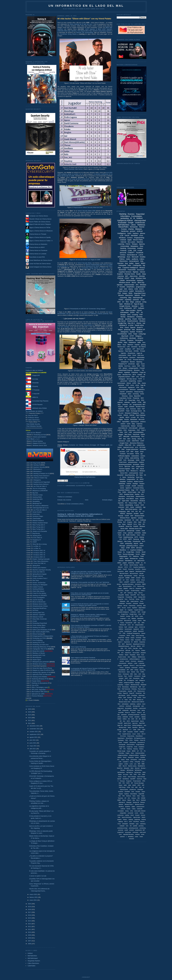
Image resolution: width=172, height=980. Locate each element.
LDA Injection (134, 760)
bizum (144, 704)
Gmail (142, 300)
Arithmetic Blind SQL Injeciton (67, 31)
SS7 (122, 653)
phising (119, 717)
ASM (137, 520)
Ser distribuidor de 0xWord (34, 411)
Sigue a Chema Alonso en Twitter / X (41, 241)
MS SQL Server (132, 379)
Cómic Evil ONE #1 (39, 572)
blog (130, 298)
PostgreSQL (121, 597)
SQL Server (122, 321)
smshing (141, 668)
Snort (133, 792)
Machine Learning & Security (42, 570)
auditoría (135, 259)
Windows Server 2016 (40, 445)
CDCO (126, 567)
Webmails (121, 409)
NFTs (134, 375)
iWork (121, 582)
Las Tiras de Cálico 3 (40, 486)
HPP (144, 614)
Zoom (142, 601)
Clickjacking (122, 511)
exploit (131, 291)
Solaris (143, 792)
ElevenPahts (134, 501)
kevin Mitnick (130, 499)
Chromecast (126, 674)
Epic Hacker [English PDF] (41, 632)
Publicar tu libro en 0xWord (34, 370)
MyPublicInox (130, 772)
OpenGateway (135, 437)
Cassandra (130, 732)
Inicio (87, 500)
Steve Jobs (139, 477)
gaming (143, 345)
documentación (123, 389)
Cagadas (130, 610)
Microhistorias (37, 657)
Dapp (133, 636)
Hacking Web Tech (38, 613)
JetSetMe (143, 757)
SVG (133, 787)
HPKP (126, 678)
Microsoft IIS (128, 621)
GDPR (143, 434)
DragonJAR (33, 375)
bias (125, 439)
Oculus (120, 777)
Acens (129, 608)
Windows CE (140, 700)
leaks (137, 499)
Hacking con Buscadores (40, 683)
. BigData (143, 717)
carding (141, 559)
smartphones (128, 631)
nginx (136, 627)
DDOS (142, 479)
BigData (136, 272)
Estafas (143, 257)
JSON (137, 616)
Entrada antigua (107, 500)
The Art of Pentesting (39, 489)
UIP (125, 798)
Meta (141, 475)
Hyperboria (127, 642)
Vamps (138, 599)
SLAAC (138, 554)
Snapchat (121, 599)
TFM (135, 698)
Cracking (135, 315)
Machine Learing (132, 766)
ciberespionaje (138, 298)
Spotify (122, 417)
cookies (138, 531)
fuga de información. (127, 817)
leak (133, 330)
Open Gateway (141, 415)
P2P (143, 409)
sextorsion (121, 507)
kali (144, 323)
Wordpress (131, 317)
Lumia (131, 764)
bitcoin (134, 283)
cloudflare (128, 349)
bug (126, 263)
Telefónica (141, 225)
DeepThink (121, 638)
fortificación (128, 308)
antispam (142, 428)
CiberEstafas (37, 518)
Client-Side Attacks (38, 591)
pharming (143, 715)
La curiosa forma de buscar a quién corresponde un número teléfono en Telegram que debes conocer (90, 605)
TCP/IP (127, 516)
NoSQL (136, 576)
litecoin (125, 606)
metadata (139, 317)
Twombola (120, 798)
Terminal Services (138, 360)
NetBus (120, 775)
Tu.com (121, 413)
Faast (135, 334)
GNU (135, 522)
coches (122, 486)
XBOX (127, 417)
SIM (137, 469)
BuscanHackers (127, 586)
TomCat (139, 698)
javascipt (131, 627)
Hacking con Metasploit (40, 585)
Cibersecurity (141, 586)
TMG (119, 796)
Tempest (142, 484)
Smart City (129, 526)
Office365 (126, 437)
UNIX (120, 580)
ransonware (135, 832)
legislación (131, 387)
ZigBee (133, 807)
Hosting (128, 616)
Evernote (120, 676)
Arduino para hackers (39, 437)
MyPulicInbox (138, 772)
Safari (140, 503)
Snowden (138, 792)
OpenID (119, 779)
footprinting (132, 381)
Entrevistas (132, 248)
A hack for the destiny (39, 593)
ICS (144, 522)
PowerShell (132, 270)
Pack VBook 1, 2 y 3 (33, 439)
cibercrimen (134, 276)
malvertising (132, 606)
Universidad (125, 246)
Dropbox (130, 522)
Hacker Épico (37, 660)
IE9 (137, 475)
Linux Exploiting (37, 640)
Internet (123, 242)
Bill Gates (139, 548)
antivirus (143, 422)
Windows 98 (136, 802)
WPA (143, 623)
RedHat (137, 494)
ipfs (144, 713)
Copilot (119, 569)
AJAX (133, 719)
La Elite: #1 (37, 546)
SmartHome (131, 353)
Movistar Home (130, 274)
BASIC (141, 565)
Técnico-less (121, 347)
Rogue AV (125, 693)
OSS (139, 775)
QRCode (128, 650)
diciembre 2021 (35, 726)
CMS (140, 509)
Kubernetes (36, 514)
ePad (131, 811)
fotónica (121, 627)
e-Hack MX (33, 394)
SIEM (130, 785)
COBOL (142, 672)
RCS (135, 691)
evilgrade (126, 665)
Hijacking (139, 362)
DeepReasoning (128, 537)
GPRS (132, 312)
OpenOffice (126, 422)
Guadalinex (141, 747)
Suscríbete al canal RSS (37, 257)
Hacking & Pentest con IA (41, 473)
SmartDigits (140, 790)
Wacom (124, 800)
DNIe (123, 449)
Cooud (134, 734)
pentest (133, 231)
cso (135, 561)
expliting (127, 815)
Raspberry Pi (37, 540)
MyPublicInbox (32, 956)
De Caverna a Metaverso (40, 506)
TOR (143, 366)
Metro (132, 768)
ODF (133, 377)
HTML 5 (143, 591)
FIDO (127, 740)
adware (120, 372)
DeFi (133, 467)
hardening (125, 231)
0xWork (119, 719)
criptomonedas (129, 285)
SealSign (135, 484)
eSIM (120, 710)
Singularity (133, 655)
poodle (126, 830)
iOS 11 (126, 822)
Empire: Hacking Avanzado (41, 559)
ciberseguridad (140, 220)
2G (142, 563)
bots (120, 368)
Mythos (139, 646)
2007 (30, 941)
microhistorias (122, 334)
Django (127, 638)
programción (120, 832)
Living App (142, 334)
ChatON (136, 732)
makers (140, 381)
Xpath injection (135, 601)
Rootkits (136, 514)
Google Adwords (140, 745)
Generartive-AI (141, 743)
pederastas (124, 715)
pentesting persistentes (134, 715)
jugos (137, 824)
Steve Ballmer (134, 794)
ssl (125, 360)
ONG (133, 469)
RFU (124, 783)
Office (119, 345)
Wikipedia (123, 601)
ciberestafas (141, 357)
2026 (30, 709)
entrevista (140, 486)
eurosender (130, 813)
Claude (142, 377)
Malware (139, 229)
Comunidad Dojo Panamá (37, 401)
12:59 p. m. (86, 483)
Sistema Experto (124, 790)
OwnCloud (139, 779)
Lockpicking (120, 685)
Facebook (140, 253)
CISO (142, 458)
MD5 (139, 764)
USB (130, 432)
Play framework (142, 689)
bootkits (132, 580)
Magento (132, 571)
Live (129, 618)
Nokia (119, 689)
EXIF (140, 674)
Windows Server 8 (139, 804)
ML (144, 411)
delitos (119, 563)
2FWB (128, 548)
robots (121, 360)
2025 (30, 712)
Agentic (134, 402)
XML (128, 601)
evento (122, 488)
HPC (121, 749)
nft (144, 375)
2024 (30, 715)
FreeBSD (126, 743)
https (125, 342)
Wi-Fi (143, 541)
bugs (133, 278)
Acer (124, 721)
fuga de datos (139, 304)
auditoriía (123, 809)
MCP (123, 644)
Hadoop (142, 537)
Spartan (121, 794)
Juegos (125, 293)
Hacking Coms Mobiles (40, 677)
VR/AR (121, 400)
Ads (119, 501)
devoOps (135, 708)
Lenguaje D (126, 762)
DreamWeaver (139, 736)
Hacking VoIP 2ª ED (39, 655)
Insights (127, 753)
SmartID (136, 526)
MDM (126, 571)
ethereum (133, 389)
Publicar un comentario (65, 497)
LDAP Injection (123, 357)
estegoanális (125, 710)
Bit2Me (121, 366)
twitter (131, 263)
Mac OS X (131, 323)
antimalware (124, 312)
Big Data (35, 493)
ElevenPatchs (129, 738)
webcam (120, 402)
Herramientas (131, 280)
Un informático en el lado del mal (86, 6)
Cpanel (143, 633)
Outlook (129, 484)
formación (134, 227)
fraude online (139, 325)
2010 (30, 932)
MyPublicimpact (33, 958)
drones (140, 439)
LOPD (134, 383)
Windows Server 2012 (39, 664)
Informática (121, 753)
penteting (127, 668)
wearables (137, 717)
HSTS (136, 537)
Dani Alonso (79, 169)
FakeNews (135, 372)
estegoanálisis (131, 479)
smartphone (125, 362)
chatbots (141, 462)
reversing (136, 394)
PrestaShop (129, 597)
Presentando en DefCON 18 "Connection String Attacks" (88, 309)
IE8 (133, 616)
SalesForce (128, 653)
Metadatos (134, 246)
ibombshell (128, 520)
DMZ (128, 511)
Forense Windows (37, 696)
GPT (135, 308)
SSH (126, 432)
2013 (30, 924)
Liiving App (137, 762)
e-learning (141, 663)
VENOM (143, 798)
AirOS (128, 721)
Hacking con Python (39, 627)
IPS (125, 680)
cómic (137, 385)
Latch (129, 233)
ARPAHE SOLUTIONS (36, 408)
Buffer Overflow (131, 535)
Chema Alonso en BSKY (35, 247)
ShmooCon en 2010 (92, 266)
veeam (141, 837)
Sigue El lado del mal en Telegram (38, 224)
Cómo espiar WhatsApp (78, 647)
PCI (126, 648)
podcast (138, 302)
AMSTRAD (135, 441)
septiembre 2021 (35, 734)
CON (136, 289)
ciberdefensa (129, 561)
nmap (125, 533)
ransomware (121, 383)
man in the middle (141, 665)
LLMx (120, 762)
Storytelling (36, 501)
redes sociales (131, 310)
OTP (128, 452)
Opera (124, 477)
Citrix (130, 334)
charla (144, 383)
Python (122, 259)
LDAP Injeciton (142, 760)
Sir (144, 787)
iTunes (119, 824)
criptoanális (140, 809)
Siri (130, 405)
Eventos (131, 214)
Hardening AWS (38, 499)
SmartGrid (121, 792)
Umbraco (134, 798)
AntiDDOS (138, 507)
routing (121, 631)
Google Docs (122, 747)
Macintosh (129, 644)
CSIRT (144, 730)
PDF (139, 366)
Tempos (135, 244)
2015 (30, 918)
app (142, 454)
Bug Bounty (36, 533)
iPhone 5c (127, 713)
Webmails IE (122, 802)
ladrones (120, 606)
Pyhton (122, 623)
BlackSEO (137, 396)
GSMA (124, 492)
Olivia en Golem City (41, 478)
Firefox (121, 300)
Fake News (129, 351)
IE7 (140, 511)
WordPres (128, 807)
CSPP (142, 441)
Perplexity (136, 398)
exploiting (128, 300)
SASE (125, 785)
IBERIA (134, 751)
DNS (119, 302)
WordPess (121, 807)
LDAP (121, 349)
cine (137, 377)
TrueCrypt (132, 599)
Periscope (122, 781)
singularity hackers (124, 377)
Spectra (142, 244)
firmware (137, 815)
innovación (141, 270)
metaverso (132, 342)
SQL (139, 623)
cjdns (143, 706)
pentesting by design (122, 828)
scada (128, 441)
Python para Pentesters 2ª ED (42, 630)
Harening (136, 749)
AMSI (132, 670)
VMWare (134, 657)
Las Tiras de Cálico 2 (40, 510)
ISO (141, 751)
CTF (130, 567)
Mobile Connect (139, 482)
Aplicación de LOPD (38, 694)
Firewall (142, 368)
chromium (133, 661)
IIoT (138, 751)
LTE (119, 644)
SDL (144, 693)
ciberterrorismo (140, 496)
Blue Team (128, 434)
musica (122, 668)
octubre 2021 (34, 732)
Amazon (140, 338)
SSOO (128, 695)
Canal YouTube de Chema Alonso (40, 264)
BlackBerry (123, 550)
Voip (142, 387)
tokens (131, 289)
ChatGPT (131, 253)
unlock (137, 837)
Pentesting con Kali (40, 435)
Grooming (131, 569)
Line (143, 683)
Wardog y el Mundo (39, 653)
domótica (120, 520)
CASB (135, 730)
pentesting (125, 218)
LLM (122, 235)
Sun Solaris (130, 454)
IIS (142, 312)
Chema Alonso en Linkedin (36, 254)
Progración (129, 781)
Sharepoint (122, 496)
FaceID (125, 569)
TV (144, 503)
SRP (143, 785)
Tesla (143, 578)
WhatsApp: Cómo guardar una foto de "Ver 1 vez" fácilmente (90, 582)
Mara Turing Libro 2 (39, 527)
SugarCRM (141, 794)
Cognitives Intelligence (137, 550)
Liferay (132, 762)
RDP (132, 452)
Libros (133, 225)
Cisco (139, 535)
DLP (124, 522)
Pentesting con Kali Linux (40, 645)
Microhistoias (125, 687)
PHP (141, 315)
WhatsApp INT (37, 503)
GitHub (126, 415)
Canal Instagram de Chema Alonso (40, 267)
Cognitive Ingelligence (139, 567)
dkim (129, 439)
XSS (125, 289)
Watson (129, 800)
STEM (128, 787)
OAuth (143, 460)
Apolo (128, 672)
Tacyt (124, 345)
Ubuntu (139, 323)
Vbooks (121, 505)
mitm (129, 265)
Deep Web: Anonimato (40, 619)
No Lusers (131, 242)
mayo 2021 (33, 746)
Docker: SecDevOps (39, 583)
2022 (30, 720)
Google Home (140, 467)
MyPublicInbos (138, 770)
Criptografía (137, 265)
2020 (30, 904)
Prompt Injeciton (137, 781)
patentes (130, 533)
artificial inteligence (135, 659)
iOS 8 (130, 822)
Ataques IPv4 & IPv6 (39, 443)
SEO (142, 398)
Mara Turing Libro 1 (39, 529)
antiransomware (133, 462)
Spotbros (127, 794)
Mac (139, 383)
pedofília (135, 826)
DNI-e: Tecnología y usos (40, 687)
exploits (137, 345)
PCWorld (139, 332)
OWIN (143, 775)
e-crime (131, 325)
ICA (121, 539)
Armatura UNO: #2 (39, 555)
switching (139, 606)
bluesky (128, 809)
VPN (138, 387)
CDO (127, 385)
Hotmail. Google (121, 751)
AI (131, 218)
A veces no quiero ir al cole (38, 876)
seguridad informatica (128, 834)
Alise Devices (122, 672)
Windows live (134, 559)
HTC (124, 749)
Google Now (130, 747)
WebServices (141, 657)
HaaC (140, 522)
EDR (144, 588)
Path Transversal (126, 689)
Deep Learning (140, 636)
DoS (133, 511)
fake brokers (133, 710)
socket (143, 834)
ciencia (138, 580)
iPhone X (139, 713)
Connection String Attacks (68, 34)
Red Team (36, 580)
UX (124, 580)
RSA (143, 437)
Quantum (132, 357)
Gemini (139, 310)
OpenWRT (133, 779)
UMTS (121, 559)
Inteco (132, 753)
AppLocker (135, 723)
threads (131, 717)
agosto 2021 (34, 737)
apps (138, 364)
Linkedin (132, 407)
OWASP (130, 524)
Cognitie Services (127, 734)
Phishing (120, 278)
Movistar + (135, 306)
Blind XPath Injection (131, 509)
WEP (134, 700)
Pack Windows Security (34, 426)
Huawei (129, 751)
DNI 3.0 (143, 734)
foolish (120, 447)
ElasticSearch (121, 738)
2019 (30, 907)
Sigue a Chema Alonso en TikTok (40, 228)
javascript (127, 330)
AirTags (136, 670)
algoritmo (134, 518)
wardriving (131, 563)
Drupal (120, 552)
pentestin (133, 582)
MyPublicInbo (130, 770)
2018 (30, 909)
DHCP (128, 636)
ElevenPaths (88, 325)
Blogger (121, 434)
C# (125, 610)
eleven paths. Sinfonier (140, 811)
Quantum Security (39, 467)
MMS (120, 766)
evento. (137, 813)
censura (121, 561)
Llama (134, 366)
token (129, 355)
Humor (142, 227)
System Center (122, 657)
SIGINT (134, 785)
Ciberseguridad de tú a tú (40, 508)
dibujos (125, 368)
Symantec (130, 698)
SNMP (133, 578)
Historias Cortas (38, 495)
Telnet (134, 796)
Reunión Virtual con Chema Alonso (40, 219)
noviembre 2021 (35, 729)
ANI (137, 719)
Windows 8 (123, 325)
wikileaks (127, 402)
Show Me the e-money (40, 544)
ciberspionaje (130, 531)
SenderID (121, 526)
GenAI (127, 235)
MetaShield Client (140, 571)
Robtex (143, 650)
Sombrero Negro (38, 516)
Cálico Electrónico (34, 420)
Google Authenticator (132, 449)
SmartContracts (133, 321)
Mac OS (125, 766)
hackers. (125, 819)
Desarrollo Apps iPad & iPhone (42, 668)
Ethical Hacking (38, 441)
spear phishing (134, 458)
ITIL (145, 751)
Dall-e (136, 674)
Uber (129, 657)
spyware (142, 499)
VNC (130, 700)
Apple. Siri (120, 725)
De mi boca (123, 736)
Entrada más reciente (64, 500)
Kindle (128, 760)
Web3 (143, 263)
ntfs (131, 826)
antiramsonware (140, 807)
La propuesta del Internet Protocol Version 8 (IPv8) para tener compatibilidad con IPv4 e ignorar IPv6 (90, 669)
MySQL (123, 317)
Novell (144, 552)
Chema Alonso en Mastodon (36, 244)
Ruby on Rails (133, 503)
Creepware (122, 636)
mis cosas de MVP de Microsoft (79, 179)
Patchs (140, 621)
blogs (132, 302)
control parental (133, 473)
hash (126, 627)
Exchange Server (136, 411)
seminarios (138, 584)
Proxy (129, 360)
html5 (142, 505)
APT (134, 349)
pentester (121, 385)
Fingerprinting (139, 238)
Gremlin (138, 552)
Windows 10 (128, 304)
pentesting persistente (125, 464)
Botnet (129, 383)
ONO (131, 775)
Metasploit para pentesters (43, 662)
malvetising (143, 824)
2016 (30, 915)
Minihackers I (37, 471)
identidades (125, 824)
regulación (136, 629)
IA (134, 218)
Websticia (122, 479)
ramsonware (128, 832)
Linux (141, 235)
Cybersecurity (125, 426)
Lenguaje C (123, 618)
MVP (143, 492)
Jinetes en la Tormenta (40, 531)
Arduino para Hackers (39, 568)
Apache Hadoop (134, 565)
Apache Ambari (135, 721)
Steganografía (123, 556)
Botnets (132, 362)
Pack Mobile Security (33, 424)
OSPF (135, 775)
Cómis (139, 734)
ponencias (121, 830)
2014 (30, 921)
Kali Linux (141, 355)
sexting (127, 458)
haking (143, 710)
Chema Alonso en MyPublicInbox (85, 477)
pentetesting (143, 828)
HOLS (144, 640)
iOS (135, 250)
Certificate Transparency (133, 633)
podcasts (136, 300)
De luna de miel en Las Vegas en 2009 (88, 260)
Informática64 (133, 428)
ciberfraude (128, 706)
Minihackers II (38, 469)
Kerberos (130, 593)
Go (124, 552)
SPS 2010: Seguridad (39, 690)
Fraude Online (36, 681)
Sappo (143, 554)
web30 (138, 563)
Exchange (139, 638)
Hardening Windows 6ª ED (40, 679)
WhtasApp (129, 802)
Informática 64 (123, 428)
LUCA (141, 255)
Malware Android (38, 617)
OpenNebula (126, 779)
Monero (141, 593)
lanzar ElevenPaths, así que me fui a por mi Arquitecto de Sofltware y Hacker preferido (85, 313)
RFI (144, 524)
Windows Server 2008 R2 (138, 702)
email (143, 531)
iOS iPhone (136, 822)
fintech (132, 815)
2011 (30, 929)
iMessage (122, 546)
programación (141, 287)
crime (129, 625)
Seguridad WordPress (39, 608)
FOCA (128, 244)
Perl (138, 595)
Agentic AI (129, 488)
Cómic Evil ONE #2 (39, 563)
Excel (134, 355)
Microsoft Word (134, 573)
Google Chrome (125, 306)
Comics (130, 238)
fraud (139, 710)
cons (121, 308)
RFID (121, 494)
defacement (141, 561)
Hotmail (132, 415)
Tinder (142, 556)
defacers (130, 663)
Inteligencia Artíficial (123, 755)
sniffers (120, 430)
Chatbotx (142, 732)
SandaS (138, 578)
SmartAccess (133, 790)
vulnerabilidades (138, 432)
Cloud (127, 327)
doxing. (127, 811)
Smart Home (123, 462)
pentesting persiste (134, 828)
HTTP (132, 336)
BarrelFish (135, 727)
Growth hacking (135, 591)
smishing (137, 834)
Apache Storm (127, 723)
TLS (130, 556)
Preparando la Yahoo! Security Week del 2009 (88, 207)
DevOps (140, 426)
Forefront (130, 482)
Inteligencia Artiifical (129, 683)
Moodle (141, 573)
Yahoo (142, 413)
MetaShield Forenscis (139, 644)
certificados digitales (124, 456)
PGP (138, 430)
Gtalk (132, 640)
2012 (30, 927)
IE (132, 642)
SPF (120, 439)
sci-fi (137, 447)
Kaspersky (142, 642)
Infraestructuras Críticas (40, 606)
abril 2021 (33, 749)
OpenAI (133, 327)
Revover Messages (139, 783)
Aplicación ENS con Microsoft (42, 675)
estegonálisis (123, 813)
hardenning (137, 819)
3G (138, 417)
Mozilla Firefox (140, 407)
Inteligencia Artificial (125, 220)
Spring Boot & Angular (39, 574)
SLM (142, 494)
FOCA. (131, 740)
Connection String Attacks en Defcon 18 (95, 268)
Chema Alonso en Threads (36, 234)
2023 (30, 718)
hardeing (131, 819)
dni (133, 625)
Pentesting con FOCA (39, 638)
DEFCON (127, 467)
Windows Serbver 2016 (125, 702)
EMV (139, 612)
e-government (142, 708)
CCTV (120, 633)
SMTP (130, 539)
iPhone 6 (132, 665)
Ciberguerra (37, 480)
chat (127, 409)
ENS (125, 430)
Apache (137, 295)
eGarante (135, 603)
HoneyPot (138, 569)
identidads (132, 824)
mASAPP (127, 582)
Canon (120, 674)
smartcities (138, 533)
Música (142, 268)
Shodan (123, 315)
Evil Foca (127, 366)
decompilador (128, 708)
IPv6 (119, 293)
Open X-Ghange (132, 777)
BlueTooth (125, 336)
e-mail (140, 250)
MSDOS (123, 514)
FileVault (136, 740)
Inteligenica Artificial (134, 755)
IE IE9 (142, 289)
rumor (120, 834)
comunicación (123, 663)
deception (129, 603)
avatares (141, 518)
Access (124, 608)
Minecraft (137, 768)
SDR (135, 623)
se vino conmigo (64, 327)
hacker (120, 415)
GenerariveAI (133, 743)
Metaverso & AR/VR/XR (40, 491)
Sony (126, 599)
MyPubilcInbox (128, 576)
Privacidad (122, 223)
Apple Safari (125, 501)
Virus (128, 471)
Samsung (136, 539)
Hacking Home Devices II (41, 476)
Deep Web (132, 400)
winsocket (132, 839)
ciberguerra (125, 332)
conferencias (140, 223)
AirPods (126, 565)
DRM (131, 674)
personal (123, 253)
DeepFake (138, 588)
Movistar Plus (127, 375)
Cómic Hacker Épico (39, 625)
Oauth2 (121, 445)
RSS (143, 400)
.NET (138, 312)
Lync (135, 764)
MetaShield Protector (126, 370)
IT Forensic (33, 390)
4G (133, 520)
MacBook (142, 501)
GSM (126, 407)
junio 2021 (33, 743)
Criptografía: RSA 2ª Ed (40, 649)
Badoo (129, 727)
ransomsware (128, 629)
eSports (120, 665)
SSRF (135, 597)
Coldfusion (133, 612)
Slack (138, 655)
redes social (143, 832)
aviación (143, 659)
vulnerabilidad (122, 670)
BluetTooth (125, 730)
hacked (132, 332)
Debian (133, 426)
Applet (121, 610)
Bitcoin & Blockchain (39, 602)
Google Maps (130, 552)
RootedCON (129, 623)
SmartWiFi (121, 411)
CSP (120, 732)
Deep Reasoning (130, 475)
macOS (122, 392)
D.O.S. (121, 467)
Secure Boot (136, 653)
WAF (132, 516)
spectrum (122, 837)
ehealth (134, 486)
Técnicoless (139, 340)
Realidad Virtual (129, 494)
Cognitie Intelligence (123, 612)
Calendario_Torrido (125, 398)
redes (128, 259)
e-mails (133, 417)
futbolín (143, 817)
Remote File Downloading (85, 32)
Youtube (122, 287)
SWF (136, 787)
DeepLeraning (131, 736)
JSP (125, 593)
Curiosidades (70, 486)
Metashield (134, 419)
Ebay (144, 674)
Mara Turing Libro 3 (39, 525)
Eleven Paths (138, 240)
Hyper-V (120, 642)
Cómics (123, 255)
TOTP (140, 379)
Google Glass (133, 614)
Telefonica (136, 556)
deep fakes (122, 499)
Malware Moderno (38, 521)
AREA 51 (32, 397)
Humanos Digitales (125, 469)
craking (134, 809)
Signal (127, 655)
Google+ (127, 591)
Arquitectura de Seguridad (42, 482)
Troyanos (130, 340)
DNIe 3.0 (132, 588)
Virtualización (137, 541)
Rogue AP (121, 578)
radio (139, 342)
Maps (136, 593)
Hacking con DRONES (40, 595)
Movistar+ (137, 370)
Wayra (120, 330)
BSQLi (143, 464)
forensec (143, 815)
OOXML (136, 351)
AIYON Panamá (34, 405)
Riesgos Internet (38, 576)
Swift (125, 698)
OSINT (35, 542)
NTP (143, 646)
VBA (139, 798)
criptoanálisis (135, 456)
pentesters (129, 392)
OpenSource (135, 422)
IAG (121, 593)
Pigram (143, 595)
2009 (30, 935)
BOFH (133, 548)
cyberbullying (129, 505)
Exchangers (121, 740)
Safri (140, 787)
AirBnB (135, 631)
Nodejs (127, 595)
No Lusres (126, 775)
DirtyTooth (136, 434)
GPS (129, 315)
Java (144, 342)
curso (132, 385)
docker (120, 342)
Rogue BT (132, 693)
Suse (143, 655)
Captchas (139, 424)
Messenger (131, 460)
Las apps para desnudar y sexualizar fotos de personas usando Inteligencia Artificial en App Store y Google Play (91, 572)
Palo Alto (135, 648)
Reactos (138, 650)
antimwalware (125, 704)
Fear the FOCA (33, 415)
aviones (122, 661)
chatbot (140, 375)
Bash (120, 586)
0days (123, 548)
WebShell (143, 800)
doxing (134, 439)
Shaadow (143, 653)
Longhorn (127, 685)
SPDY (139, 785)
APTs (119, 608)
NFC (120, 437)
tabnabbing (131, 837)
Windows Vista (141, 278)
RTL (133, 650)
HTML (140, 402)
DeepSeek (123, 394)
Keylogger (138, 683)
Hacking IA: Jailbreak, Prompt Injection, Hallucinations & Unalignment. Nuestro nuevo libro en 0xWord (80, 515)
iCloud (143, 580)
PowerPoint (121, 650)
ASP (121, 565)
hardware (140, 280)
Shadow (121, 655)
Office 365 (128, 445)
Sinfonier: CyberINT (39, 615)
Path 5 (143, 430)
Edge (133, 490)
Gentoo (127, 640)
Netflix (138, 460)
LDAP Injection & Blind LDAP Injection (99, 29)
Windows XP (141, 330)
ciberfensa (122, 706)
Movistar (142, 276)
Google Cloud (124, 443)
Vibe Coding (128, 541)
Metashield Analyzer (124, 646)
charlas (131, 229)
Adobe (132, 507)
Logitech (121, 764)
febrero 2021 (34, 897)
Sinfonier (125, 405)
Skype (137, 452)
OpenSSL (121, 503)
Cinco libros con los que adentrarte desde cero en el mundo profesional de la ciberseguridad (90, 594)
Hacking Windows (38, 589)
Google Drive (125, 614)
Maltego (134, 618)
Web (134, 800)
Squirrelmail (141, 695)
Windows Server (125, 283)
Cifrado (122, 280)
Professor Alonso (33, 418)
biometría (134, 347)
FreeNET (130, 676)
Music (124, 524)
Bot (124, 535)
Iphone (143, 233)
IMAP (142, 678)
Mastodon (129, 514)
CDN (124, 633)
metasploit (122, 265)
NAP (140, 687)
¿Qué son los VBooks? (34, 433)
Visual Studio (130, 496)
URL (129, 798)
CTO (134, 586)
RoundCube (139, 693)
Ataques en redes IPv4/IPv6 (41, 670)
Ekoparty (32, 386)
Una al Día (35, 685)
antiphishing (141, 445)
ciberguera (141, 661)
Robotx (121, 785)
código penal (120, 708)
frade (119, 817)
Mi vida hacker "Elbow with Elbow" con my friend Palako (84, 19)
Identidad (134, 235)
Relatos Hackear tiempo (40, 523)
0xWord (30, 953)
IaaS (137, 680)
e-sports (137, 505)
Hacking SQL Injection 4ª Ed (41, 672)
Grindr (136, 747)
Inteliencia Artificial (140, 753)
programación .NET (139, 405)
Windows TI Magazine (132, 413)
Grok (140, 614)
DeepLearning (139, 392)
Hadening (129, 749)
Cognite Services (139, 610)
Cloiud (119, 734)
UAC (128, 347)
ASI (121, 721)
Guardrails (138, 640)
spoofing (128, 319)
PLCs (135, 524)
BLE (119, 449)
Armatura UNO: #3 (39, 553)
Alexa (131, 396)
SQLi (119, 405)
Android (123, 240)
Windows (122, 238)
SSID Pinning (122, 787)
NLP (144, 687)
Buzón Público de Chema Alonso (40, 222)
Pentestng (134, 689)
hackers (89, 486)
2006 (30, 944)
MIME (143, 764)
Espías (133, 638)
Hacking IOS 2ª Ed (38, 642)
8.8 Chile (32, 379)
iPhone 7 (134, 713)
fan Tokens (142, 347)
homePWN (121, 713)
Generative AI (140, 291)
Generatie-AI (137, 676)
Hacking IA (37, 465)
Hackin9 (122, 616)
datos (130, 394)
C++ (130, 730)
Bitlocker (120, 567)
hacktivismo (141, 389)
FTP (137, 490)
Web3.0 (143, 599)
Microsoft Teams (124, 573)
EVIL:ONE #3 (38, 538)
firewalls (142, 603)
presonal (132, 830)
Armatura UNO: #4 (39, 550)
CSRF (120, 460)
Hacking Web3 (37, 497)
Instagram (122, 379)
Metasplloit (127, 768)
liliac (119, 715)
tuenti (129, 424)
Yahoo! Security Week (84, 263)
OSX (122, 648)
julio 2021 (33, 740)
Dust (138, 400)
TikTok (137, 454)
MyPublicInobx (134, 687)
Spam (137, 263)
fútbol (141, 544)
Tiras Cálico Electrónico (41, 561)
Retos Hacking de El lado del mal (81, 24)
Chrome (123, 340)
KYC (118, 760)
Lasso (141, 616)
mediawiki (122, 826)
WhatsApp (121, 257)
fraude (138, 274)
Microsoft (135, 257)
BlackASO (141, 631)
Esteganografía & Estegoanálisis (43, 636)
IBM (144, 402)
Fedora (122, 640)
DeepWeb (123, 482)
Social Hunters (37, 512)
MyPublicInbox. (121, 772)
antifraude (122, 603)
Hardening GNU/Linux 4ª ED (42, 647)
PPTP (125, 539)
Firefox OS (142, 740)
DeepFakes (131, 287)
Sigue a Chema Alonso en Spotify (40, 237)
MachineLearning (135, 685)
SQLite (142, 469)
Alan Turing (143, 670)
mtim (127, 826)
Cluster (35, 621)
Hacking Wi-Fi (37, 536)
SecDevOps (131, 477)
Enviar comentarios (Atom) (75, 504)
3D (137, 479)
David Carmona (69, 169)
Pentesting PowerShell (40, 623)
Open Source (123, 291)
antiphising (133, 704)
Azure (143, 364)
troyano (120, 407)
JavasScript (131, 757)
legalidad (127, 372)
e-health (128, 486)
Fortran (120, 743)
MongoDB (121, 595)
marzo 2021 (34, 894)
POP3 (130, 648)
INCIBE (121, 680)
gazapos (119, 819)
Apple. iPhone (127, 725)
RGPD (128, 783)
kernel (121, 458)
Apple (129, 240)
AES (144, 606)
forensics (133, 409)
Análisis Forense (38, 587)
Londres (126, 764)
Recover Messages (129, 554)
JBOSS (136, 642)
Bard (139, 409)
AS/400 (144, 719)
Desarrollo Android (38, 651)
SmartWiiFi (127, 792)
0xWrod (125, 719)
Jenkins (137, 757)
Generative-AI (132, 255)
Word (119, 704)
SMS (142, 306)
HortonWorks (136, 678)
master (120, 533)
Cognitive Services (125, 272)
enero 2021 (33, 900)
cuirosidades (121, 811)
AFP (128, 670)
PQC (140, 524)
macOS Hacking (38, 600)
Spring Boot (36, 566)
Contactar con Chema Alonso (39, 216)
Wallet (127, 559)
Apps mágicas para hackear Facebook (83, 658)
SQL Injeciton (122, 695)
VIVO (127, 580)
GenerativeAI (134, 261)
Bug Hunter (37, 463)
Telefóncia (129, 796)
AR (140, 719)
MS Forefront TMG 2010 (39, 692)
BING (131, 293)
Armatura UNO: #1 (39, 557)
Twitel (128, 411)
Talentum (130, 345)
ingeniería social (128, 447)
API (126, 400)
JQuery (125, 757)
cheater (127, 661)
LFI (144, 511)
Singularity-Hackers (34, 961)
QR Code (142, 576)
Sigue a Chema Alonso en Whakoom (41, 231)
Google (131, 223)
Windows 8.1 (134, 471)
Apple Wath (142, 723)
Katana (123, 760)
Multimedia (122, 484)
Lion (120, 524)
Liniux (143, 762)
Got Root (35, 610)
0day (133, 424)
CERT (139, 730)
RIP (132, 783)
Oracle (135, 319)
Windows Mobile (140, 516)
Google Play (122, 323)
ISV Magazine (131, 680)
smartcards (134, 668)
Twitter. (143, 796)
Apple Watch (142, 608)
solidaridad (125, 717)
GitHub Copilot (132, 492)
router (142, 629)
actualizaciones (124, 659)
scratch (142, 546)
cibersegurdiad (136, 706)
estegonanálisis (139, 625)
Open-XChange (141, 777)
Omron (125, 777)
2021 (30, 723)
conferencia (124, 338)
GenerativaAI (122, 745)
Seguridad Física (140, 293)
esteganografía (133, 368)
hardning (144, 819)
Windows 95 (123, 625)
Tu (122, 700)
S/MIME (127, 578)
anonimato (131, 364)
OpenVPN (133, 595)
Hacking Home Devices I (41, 484)
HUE (130, 678)
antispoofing (129, 544)
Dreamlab (32, 383)
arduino (123, 424)
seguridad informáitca (128, 584)
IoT (123, 302)
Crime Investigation (39, 598)
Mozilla (121, 576)
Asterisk (133, 672)
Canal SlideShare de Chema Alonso (41, 260)
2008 (30, 938)
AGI (129, 719)
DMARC (126, 588)
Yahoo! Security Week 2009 (86, 211)
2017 (30, 912)
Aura (129, 257)
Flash (125, 676)
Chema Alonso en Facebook (38, 250)
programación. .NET (140, 830)
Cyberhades (31, 966)
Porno (120, 554)
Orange (134, 621)
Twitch (126, 700)
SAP (118, 653)
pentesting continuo (132, 546)
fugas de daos (137, 817)
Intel (139, 492)
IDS (136, 511)
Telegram (138, 336)
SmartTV (140, 327)
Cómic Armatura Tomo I (40, 578)
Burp (138, 672)
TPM (123, 796)
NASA (144, 772)
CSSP (124, 732)
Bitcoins (121, 295)
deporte (136, 544)
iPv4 (122, 327)
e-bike (136, 663)
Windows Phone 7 (129, 804)
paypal (125, 563)
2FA (137, 285)
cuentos (143, 456)
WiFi (127, 276)
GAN (125, 460)
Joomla (126, 419)
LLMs (130, 250)
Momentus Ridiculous (137, 443)
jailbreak (121, 319)
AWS (127, 507)
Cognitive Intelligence (130, 268)
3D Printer (142, 447)
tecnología (136, 464)
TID (143, 370)
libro (127, 302)
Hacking (123, 214)
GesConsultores (131, 745)
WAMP (119, 800)
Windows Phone (125, 518)
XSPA (122, 544)
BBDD (144, 584)
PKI (126, 503)
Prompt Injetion (123, 691)
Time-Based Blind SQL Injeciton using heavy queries (94, 31)
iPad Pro (142, 822)
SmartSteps (134, 695)
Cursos (124, 229)
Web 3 (138, 800)
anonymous (122, 531)
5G (145, 563)
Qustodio (130, 691)
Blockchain (123, 270)
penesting (141, 826)
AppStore (135, 608)
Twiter (138, 796)
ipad (121, 289)
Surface (120, 698)
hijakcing (121, 822)
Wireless (142, 321)
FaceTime (121, 591)
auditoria (139, 704)
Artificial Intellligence (137, 725)
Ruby (121, 432)
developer (133, 338)
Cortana (120, 588)
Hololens (141, 749)
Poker (141, 648)
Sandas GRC (142, 597)
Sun (134, 445)
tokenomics (129, 295)
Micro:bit (133, 646)
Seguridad (122, 471)
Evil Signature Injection (140, 738)
